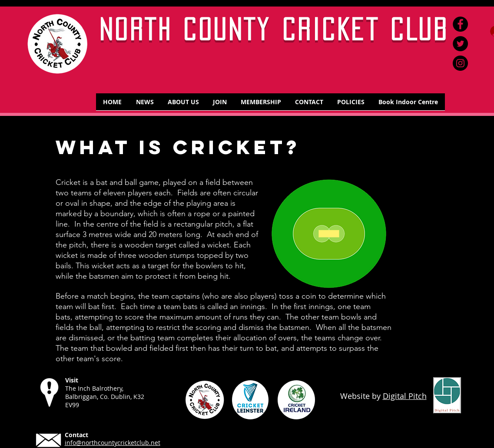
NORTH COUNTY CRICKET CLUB (274, 29)
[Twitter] (460, 44)
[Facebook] (460, 24)
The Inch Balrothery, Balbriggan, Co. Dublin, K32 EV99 (105, 397)
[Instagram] (460, 63)
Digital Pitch (405, 396)
